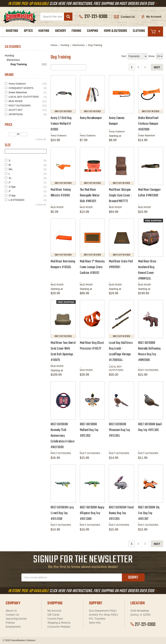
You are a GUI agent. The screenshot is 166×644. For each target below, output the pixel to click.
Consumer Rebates (59, 627)
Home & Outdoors (115, 31)
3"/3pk (28, 196)
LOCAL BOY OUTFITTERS (28, 97)
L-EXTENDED (28, 200)
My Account (151, 17)
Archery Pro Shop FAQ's (104, 615)
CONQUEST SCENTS (28, 88)
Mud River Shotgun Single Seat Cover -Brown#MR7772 (120, 196)
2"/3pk (28, 187)
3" (28, 191)
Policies (10, 623)
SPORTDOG (28, 114)
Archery (61, 31)
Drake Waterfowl (28, 92)
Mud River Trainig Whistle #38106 (61, 193)
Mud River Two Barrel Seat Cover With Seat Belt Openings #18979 (63, 352)
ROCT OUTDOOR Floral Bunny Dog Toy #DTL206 (121, 513)
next (157, 67)
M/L (28, 169)
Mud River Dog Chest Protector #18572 (92, 346)
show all (41, 139)
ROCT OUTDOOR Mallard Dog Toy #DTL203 (89, 430)
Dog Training (29, 64)
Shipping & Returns (59, 623)
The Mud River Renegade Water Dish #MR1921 (90, 196)
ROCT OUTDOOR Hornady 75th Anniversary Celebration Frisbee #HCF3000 (63, 436)
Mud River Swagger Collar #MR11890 (149, 193)
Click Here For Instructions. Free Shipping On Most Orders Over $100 (83, 4)
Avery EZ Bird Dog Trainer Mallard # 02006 (61, 124)
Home (54, 45)
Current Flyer (55, 619)
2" (28, 182)
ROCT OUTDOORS (28, 106)
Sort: (124, 56)
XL (28, 178)
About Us (11, 611)
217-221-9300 (143, 625)
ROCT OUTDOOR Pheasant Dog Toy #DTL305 (119, 430)
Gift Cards (53, 615)
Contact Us (124, 17)
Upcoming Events (16, 619)
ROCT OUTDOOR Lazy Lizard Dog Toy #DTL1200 (62, 513)
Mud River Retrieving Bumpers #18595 (63, 264)
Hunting (44, 31)
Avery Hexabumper (91, 118)
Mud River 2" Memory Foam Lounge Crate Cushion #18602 (92, 267)
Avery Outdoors (28, 84)
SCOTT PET (28, 110)
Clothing (139, 31)
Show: (152, 56)
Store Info (95, 623)
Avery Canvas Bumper (117, 121)
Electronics (13, 60)
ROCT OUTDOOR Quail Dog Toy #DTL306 (150, 427)
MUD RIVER (28, 101)
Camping (93, 31)
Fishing (76, 31)
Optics (28, 31)
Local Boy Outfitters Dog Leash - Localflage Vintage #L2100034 (121, 352)
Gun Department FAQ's (103, 611)
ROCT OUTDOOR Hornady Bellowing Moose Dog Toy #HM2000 (149, 352)
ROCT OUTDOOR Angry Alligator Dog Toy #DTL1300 (92, 513)
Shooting (12, 31)
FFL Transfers (97, 619)
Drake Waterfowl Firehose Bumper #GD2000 (148, 124)
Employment (13, 627)
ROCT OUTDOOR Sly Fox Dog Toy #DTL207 (149, 513)
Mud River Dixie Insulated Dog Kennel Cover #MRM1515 (147, 270)
